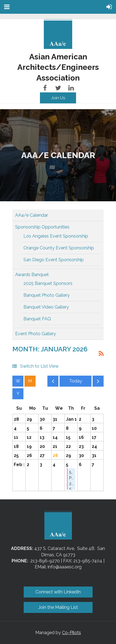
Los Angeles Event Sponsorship (56, 236)
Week (18, 381)
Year (18, 394)
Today (75, 381)
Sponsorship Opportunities (42, 227)
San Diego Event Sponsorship (54, 260)
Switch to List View (39, 366)
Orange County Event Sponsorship (59, 248)
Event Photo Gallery (36, 334)
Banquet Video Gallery (46, 307)
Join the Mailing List (58, 607)
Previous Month (53, 382)
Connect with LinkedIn (58, 592)
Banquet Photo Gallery (47, 295)
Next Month (98, 382)
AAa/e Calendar (32, 215)
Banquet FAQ (37, 319)
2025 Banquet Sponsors (48, 283)
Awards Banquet (32, 275)
